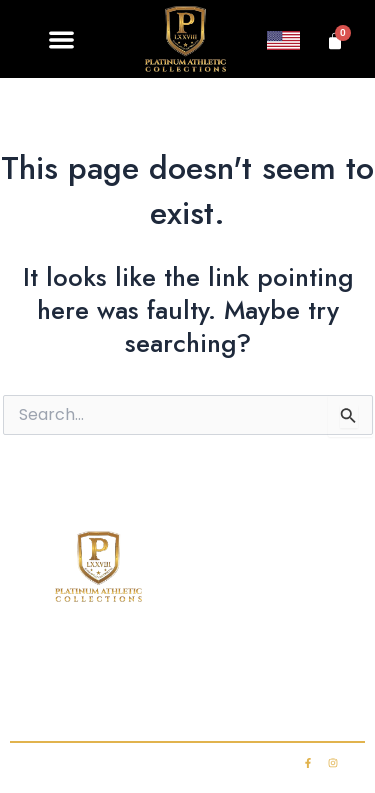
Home (46, 661)
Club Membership (223, 661)
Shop (115, 661)
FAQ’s (331, 661)
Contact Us (97, 701)
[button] (62, 39)
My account (275, 701)
